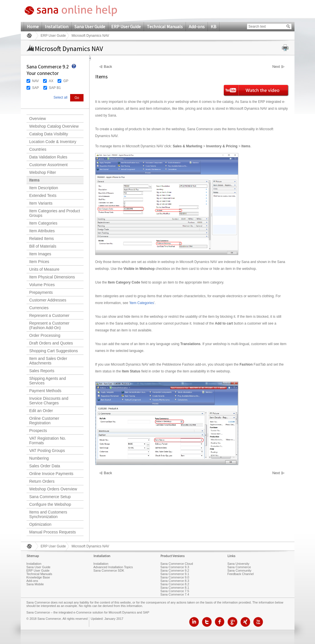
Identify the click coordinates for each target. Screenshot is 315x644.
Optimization (40, 524)
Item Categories (43, 223)
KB (214, 27)
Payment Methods (45, 391)
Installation (57, 27)
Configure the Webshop (50, 504)
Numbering (39, 458)
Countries (38, 149)
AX (51, 81)
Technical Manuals (165, 27)
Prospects (38, 431)
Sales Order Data (45, 466)
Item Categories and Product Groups (55, 213)
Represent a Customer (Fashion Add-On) (49, 325)
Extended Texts (43, 195)
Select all (61, 97)
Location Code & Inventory (53, 142)
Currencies (39, 308)
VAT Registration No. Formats (48, 441)
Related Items (42, 239)
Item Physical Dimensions (52, 277)
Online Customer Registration (44, 421)
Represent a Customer (49, 315)
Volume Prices (42, 285)
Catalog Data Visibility (49, 134)
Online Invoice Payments (51, 474)
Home (33, 27)
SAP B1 (55, 88)
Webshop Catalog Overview (54, 126)
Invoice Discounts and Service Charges (49, 401)
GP (66, 81)
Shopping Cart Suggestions (54, 351)
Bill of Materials (43, 246)
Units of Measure (44, 269)
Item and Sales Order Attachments (48, 361)
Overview (38, 119)
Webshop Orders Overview (53, 489)
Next (276, 67)
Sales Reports (42, 371)
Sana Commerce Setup (50, 497)
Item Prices (39, 262)
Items (35, 180)
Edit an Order (41, 411)
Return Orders (42, 481)
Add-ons (197, 27)
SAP (36, 88)
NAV (36, 81)
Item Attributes (42, 231)
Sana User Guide (90, 27)
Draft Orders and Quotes (51, 343)
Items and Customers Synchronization (48, 514)
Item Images (40, 254)
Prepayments (41, 292)
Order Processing (45, 335)
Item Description (44, 188)
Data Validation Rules (48, 157)
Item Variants (41, 203)
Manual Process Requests (53, 532)
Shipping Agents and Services (48, 381)
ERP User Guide (126, 27)
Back (108, 67)
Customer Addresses (48, 300)
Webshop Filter (43, 172)
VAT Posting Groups (47, 451)
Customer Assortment (49, 165)
